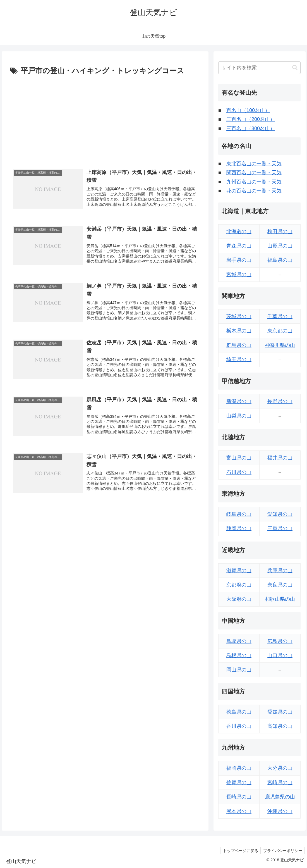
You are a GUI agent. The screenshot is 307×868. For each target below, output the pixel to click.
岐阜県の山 (239, 514)
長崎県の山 (239, 797)
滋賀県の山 (239, 571)
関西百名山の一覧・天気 (254, 173)
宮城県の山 (239, 275)
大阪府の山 (239, 599)
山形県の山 (280, 246)
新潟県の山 (239, 401)
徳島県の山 (239, 712)
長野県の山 (280, 401)
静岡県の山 (239, 528)
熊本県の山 (239, 811)
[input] (259, 68)
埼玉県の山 (239, 359)
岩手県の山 (239, 260)
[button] (295, 67)
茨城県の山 (239, 316)
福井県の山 (280, 458)
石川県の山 (239, 472)
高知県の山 (280, 726)
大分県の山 (280, 768)
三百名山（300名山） (251, 128)
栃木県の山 (239, 331)
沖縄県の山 (280, 811)
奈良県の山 (280, 585)
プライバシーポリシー (282, 851)
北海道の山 (239, 232)
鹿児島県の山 (280, 797)
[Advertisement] (105, 119)
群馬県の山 (239, 345)
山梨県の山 (239, 416)
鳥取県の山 (239, 641)
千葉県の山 (280, 316)
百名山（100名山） (248, 110)
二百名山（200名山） (251, 119)
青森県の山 (239, 246)
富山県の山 (239, 458)
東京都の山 (280, 331)
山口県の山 (280, 655)
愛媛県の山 (280, 712)
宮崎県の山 (280, 783)
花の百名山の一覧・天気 (254, 191)
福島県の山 (280, 260)
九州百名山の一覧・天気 (254, 182)
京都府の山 (239, 585)
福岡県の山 (239, 768)
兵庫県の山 (280, 571)
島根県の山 (239, 655)
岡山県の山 (239, 670)
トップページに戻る (239, 851)
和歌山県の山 (280, 599)
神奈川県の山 (280, 345)
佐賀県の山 (239, 783)
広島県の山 (280, 641)
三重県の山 (280, 528)
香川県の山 (239, 726)
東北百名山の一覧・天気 (254, 164)
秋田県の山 (280, 232)
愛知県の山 (280, 514)
